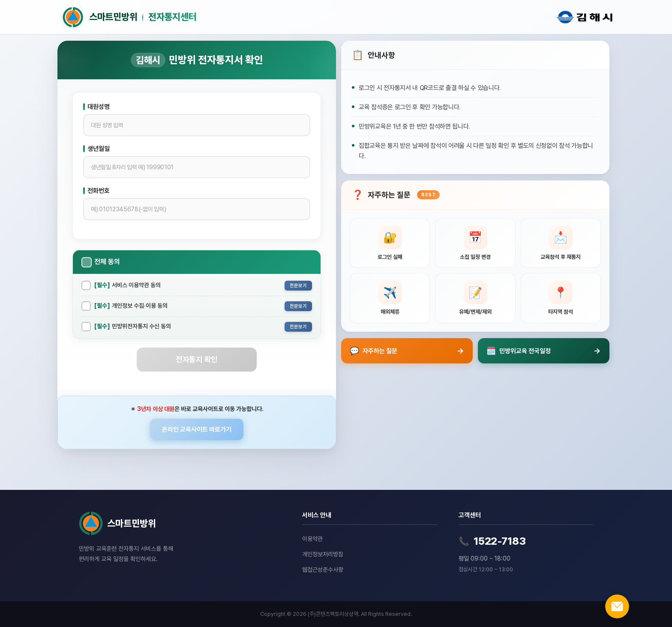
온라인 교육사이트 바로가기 (197, 429)
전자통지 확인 (197, 359)
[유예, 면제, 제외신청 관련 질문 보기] (475, 298)
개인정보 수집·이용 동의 (131, 306)
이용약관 (312, 539)
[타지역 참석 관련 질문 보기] (561, 298)
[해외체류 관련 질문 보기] (390, 298)
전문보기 (298, 286)
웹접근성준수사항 (323, 570)
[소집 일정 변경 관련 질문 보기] (475, 243)
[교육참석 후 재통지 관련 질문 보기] (561, 243)
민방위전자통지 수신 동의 (133, 326)
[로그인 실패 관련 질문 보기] (390, 243)
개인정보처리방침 (323, 554)
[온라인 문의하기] (617, 606)
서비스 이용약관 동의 (127, 285)
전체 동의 (107, 262)
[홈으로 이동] (299, 17)
